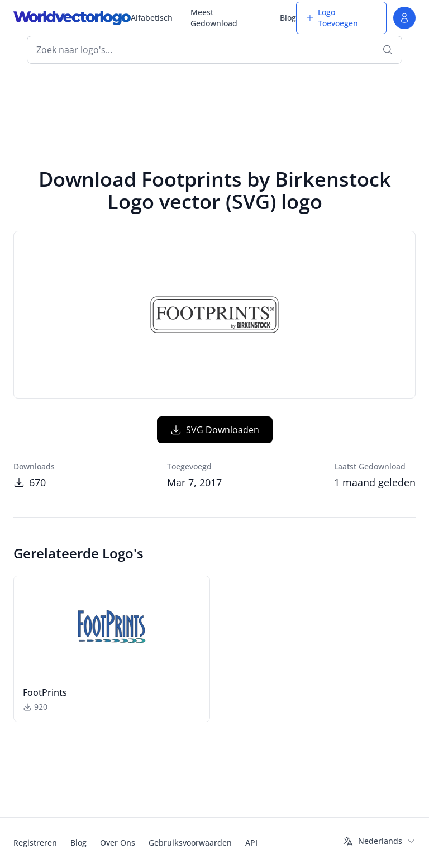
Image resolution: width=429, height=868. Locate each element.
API (251, 843)
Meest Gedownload (214, 18)
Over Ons (118, 843)
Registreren (35, 843)
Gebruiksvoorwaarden (190, 843)
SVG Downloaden (215, 430)
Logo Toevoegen (332, 18)
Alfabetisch (152, 18)
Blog (288, 18)
